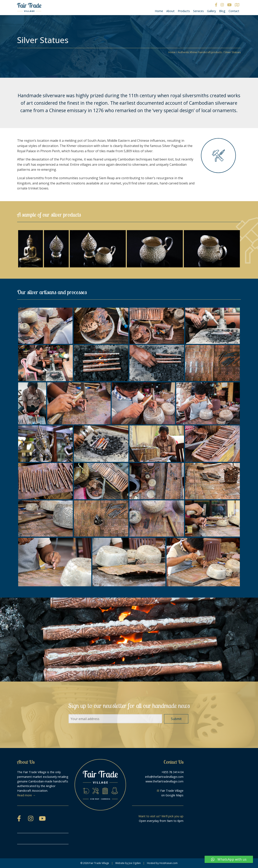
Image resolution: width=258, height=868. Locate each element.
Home (159, 11)
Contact (234, 11)
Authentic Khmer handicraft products (200, 52)
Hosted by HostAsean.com (162, 863)
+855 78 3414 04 (172, 772)
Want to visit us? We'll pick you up (161, 816)
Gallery (211, 11)
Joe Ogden (135, 863)
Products (184, 11)
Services (198, 11)
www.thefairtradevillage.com (164, 781)
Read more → (26, 795)
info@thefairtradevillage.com (164, 777)
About (170, 11)
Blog (222, 11)
